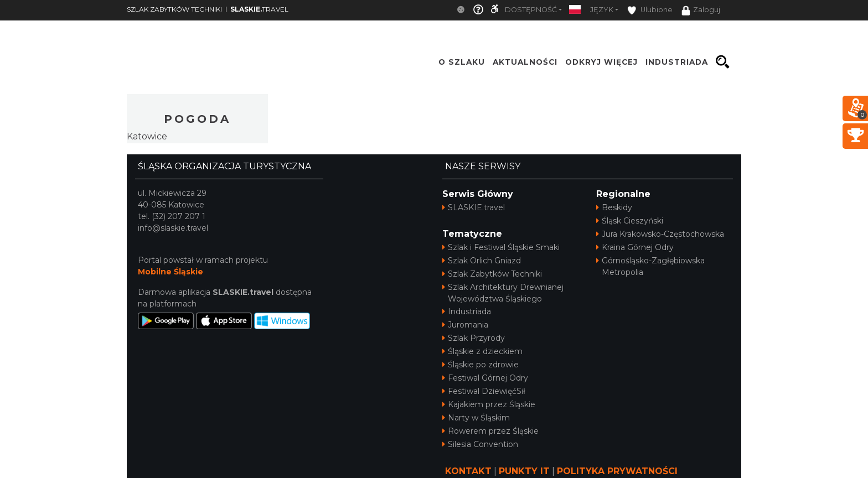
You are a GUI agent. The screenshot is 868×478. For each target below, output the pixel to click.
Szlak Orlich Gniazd (482, 261)
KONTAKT (468, 471)
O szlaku (462, 62)
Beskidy (614, 207)
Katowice (147, 136)
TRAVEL (259, 9)
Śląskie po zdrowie (480, 365)
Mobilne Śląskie (170, 272)
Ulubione (650, 10)
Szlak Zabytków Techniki (492, 274)
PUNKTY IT (524, 471)
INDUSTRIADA (677, 62)
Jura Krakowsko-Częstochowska (660, 234)
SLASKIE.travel (474, 207)
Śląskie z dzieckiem (482, 351)
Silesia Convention (480, 444)
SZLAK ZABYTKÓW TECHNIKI (174, 9)
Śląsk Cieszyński (630, 221)
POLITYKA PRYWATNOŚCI (617, 471)
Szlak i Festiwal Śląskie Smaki (501, 247)
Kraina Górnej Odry (635, 247)
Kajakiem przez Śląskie (489, 404)
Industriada (467, 311)
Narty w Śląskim (476, 418)
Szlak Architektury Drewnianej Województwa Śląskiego (503, 293)
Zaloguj (701, 11)
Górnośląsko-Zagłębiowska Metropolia (650, 266)
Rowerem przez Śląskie (490, 431)
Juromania (465, 325)
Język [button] (602, 10)
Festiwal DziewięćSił (484, 391)
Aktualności (525, 62)
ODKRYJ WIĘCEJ (601, 62)
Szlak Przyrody (474, 338)
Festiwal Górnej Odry (485, 378)
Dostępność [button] (531, 10)
